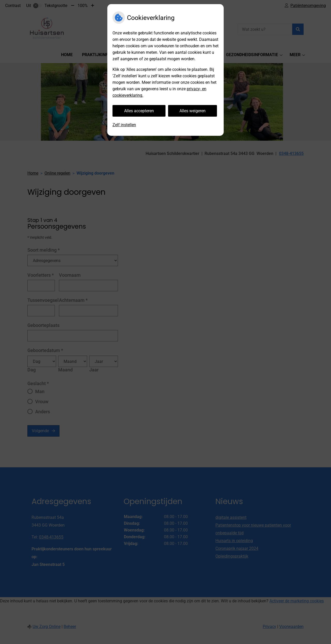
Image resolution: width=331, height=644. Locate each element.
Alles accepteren (139, 111)
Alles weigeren (193, 111)
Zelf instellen (124, 125)
